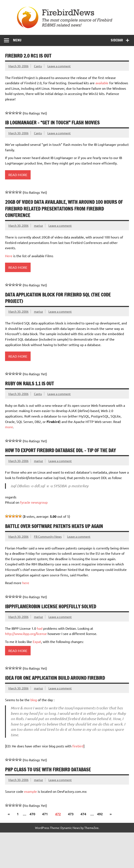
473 (71, 814)
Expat (37, 641)
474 (83, 814)
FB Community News (48, 536)
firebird (78, 746)
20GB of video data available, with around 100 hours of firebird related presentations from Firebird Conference (64, 209)
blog (34, 700)
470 (32, 814)
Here (9, 256)
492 (100, 814)
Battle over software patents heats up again (54, 526)
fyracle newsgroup (34, 502)
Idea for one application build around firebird (55, 678)
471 (45, 814)
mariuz (38, 225)
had (40, 628)
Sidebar (117, 40)
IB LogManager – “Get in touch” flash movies (52, 123)
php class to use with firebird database (48, 770)
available (102, 83)
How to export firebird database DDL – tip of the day (60, 450)
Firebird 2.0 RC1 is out (28, 56)
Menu (17, 40)
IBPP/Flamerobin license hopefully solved (51, 607)
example (31, 791)
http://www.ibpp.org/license (26, 634)
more (9, 427)
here (26, 583)
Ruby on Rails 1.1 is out (29, 384)
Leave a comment (59, 66)
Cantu (38, 66)
